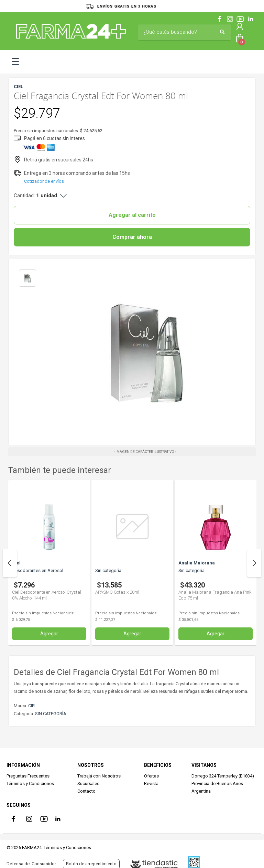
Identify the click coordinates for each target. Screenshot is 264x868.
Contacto (86, 791)
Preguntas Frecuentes (28, 776)
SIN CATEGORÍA (51, 714)
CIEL (32, 706)
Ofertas (151, 776)
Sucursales (88, 784)
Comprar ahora (132, 237)
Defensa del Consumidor (31, 864)
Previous (10, 563)
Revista (151, 784)
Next (254, 563)
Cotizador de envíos (44, 181)
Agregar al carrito (132, 215)
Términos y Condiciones (30, 784)
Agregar (49, 634)
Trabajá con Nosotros (99, 776)
